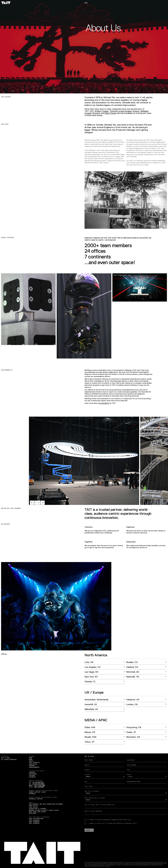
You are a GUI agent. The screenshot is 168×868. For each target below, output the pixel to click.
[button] (32, 503)
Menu (86, 3)
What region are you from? (95, 798)
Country (87, 775)
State (129, 775)
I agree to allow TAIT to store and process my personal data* (111, 823)
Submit (89, 830)
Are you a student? (92, 791)
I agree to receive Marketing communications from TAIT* (108, 820)
